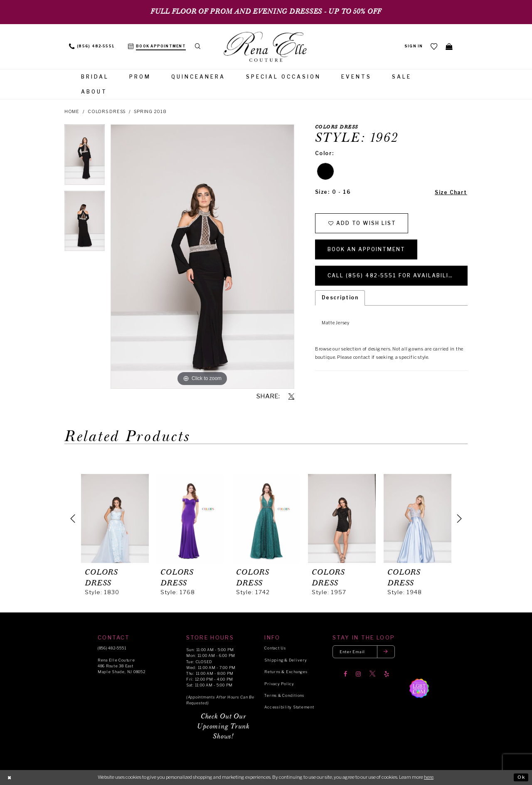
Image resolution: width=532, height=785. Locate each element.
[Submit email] (386, 652)
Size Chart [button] (451, 192)
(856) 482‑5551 (112, 648)
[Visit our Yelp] (387, 674)
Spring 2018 (150, 112)
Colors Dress (107, 112)
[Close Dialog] (9, 778)
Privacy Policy (279, 684)
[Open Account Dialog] (414, 47)
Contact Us (275, 648)
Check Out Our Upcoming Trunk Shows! (223, 727)
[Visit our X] (372, 674)
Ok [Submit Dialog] (521, 777)
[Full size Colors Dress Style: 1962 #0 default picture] (202, 257)
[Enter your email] (364, 652)
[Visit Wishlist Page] (434, 46)
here (429, 777)
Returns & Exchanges (286, 672)
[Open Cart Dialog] (449, 46)
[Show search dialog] (198, 47)
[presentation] (115, 518)
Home (72, 112)
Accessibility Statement (289, 707)
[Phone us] (92, 47)
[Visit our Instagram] (358, 674)
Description (340, 298)
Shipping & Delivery (286, 660)
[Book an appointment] (157, 47)
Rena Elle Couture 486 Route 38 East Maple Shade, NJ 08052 (122, 666)
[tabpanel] (85, 158)
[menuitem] (92, 47)
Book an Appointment (367, 249)
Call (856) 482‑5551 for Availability (393, 275)
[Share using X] (291, 397)
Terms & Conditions (284, 695)
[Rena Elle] (266, 47)
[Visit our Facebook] (345, 674)
